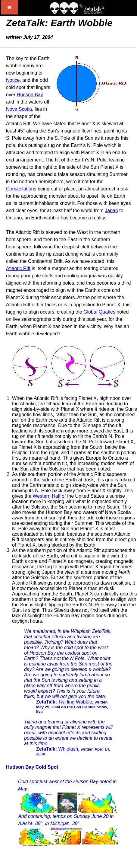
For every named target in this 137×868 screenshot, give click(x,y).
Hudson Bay (30, 95)
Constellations (21, 189)
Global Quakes (99, 312)
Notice (13, 80)
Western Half (46, 496)
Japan (111, 211)
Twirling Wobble (75, 702)
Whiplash (68, 749)
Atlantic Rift (18, 268)
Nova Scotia (19, 109)
